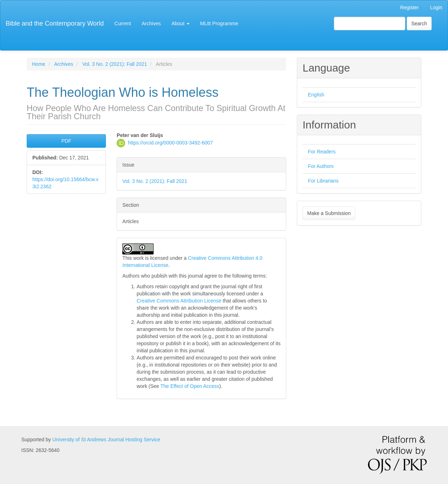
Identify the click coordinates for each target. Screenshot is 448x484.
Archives (151, 23)
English (316, 95)
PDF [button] (66, 141)
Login (436, 7)
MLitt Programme (219, 23)
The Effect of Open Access (190, 386)
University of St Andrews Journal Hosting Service (106, 440)
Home (39, 64)
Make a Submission (329, 213)
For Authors (321, 166)
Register (410, 7)
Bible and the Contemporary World (55, 23)
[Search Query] (370, 23)
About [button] (180, 23)
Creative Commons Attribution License (179, 301)
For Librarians (323, 181)
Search (419, 23)
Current (123, 23)
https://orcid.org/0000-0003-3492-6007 (170, 142)
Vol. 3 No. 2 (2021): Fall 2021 (114, 64)
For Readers (322, 152)
